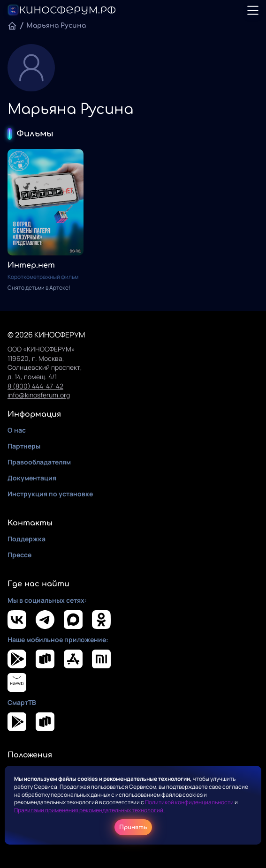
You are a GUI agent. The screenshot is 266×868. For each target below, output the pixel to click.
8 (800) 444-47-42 (35, 386)
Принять (133, 827)
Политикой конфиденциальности (190, 802)
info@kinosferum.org (39, 395)
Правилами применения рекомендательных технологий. (89, 810)
